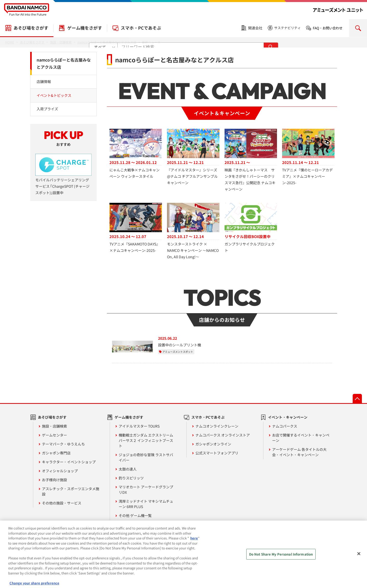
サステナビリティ (287, 28)
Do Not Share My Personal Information (281, 557)
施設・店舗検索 (54, 426)
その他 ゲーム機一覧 (135, 515)
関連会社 (255, 28)
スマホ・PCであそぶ (141, 28)
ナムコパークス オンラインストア (223, 435)
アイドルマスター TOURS (139, 426)
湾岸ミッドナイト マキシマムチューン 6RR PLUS (146, 504)
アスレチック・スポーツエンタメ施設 (71, 491)
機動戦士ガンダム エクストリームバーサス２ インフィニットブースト (146, 440)
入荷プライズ (47, 109)
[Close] (359, 557)
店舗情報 (44, 81)
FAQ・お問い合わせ (328, 28)
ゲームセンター (54, 435)
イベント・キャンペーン (288, 417)
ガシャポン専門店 (56, 453)
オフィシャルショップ (60, 471)
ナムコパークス (285, 426)
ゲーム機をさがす (85, 28)
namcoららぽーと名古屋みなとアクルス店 (64, 63)
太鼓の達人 (128, 469)
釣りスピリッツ (131, 478)
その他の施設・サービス (62, 503)
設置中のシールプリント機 (180, 345)
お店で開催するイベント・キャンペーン (301, 438)
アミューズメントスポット (178, 352)
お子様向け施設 (54, 480)
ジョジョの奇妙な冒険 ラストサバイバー (146, 457)
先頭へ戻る (357, 398)
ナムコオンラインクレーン (217, 426)
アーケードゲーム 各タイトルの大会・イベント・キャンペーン (299, 452)
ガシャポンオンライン (213, 444)
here (194, 541)
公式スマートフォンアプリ (217, 453)
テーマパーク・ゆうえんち (63, 444)
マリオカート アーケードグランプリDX (146, 490)
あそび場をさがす (31, 28)
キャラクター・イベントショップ (69, 462)
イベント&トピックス (54, 95)
